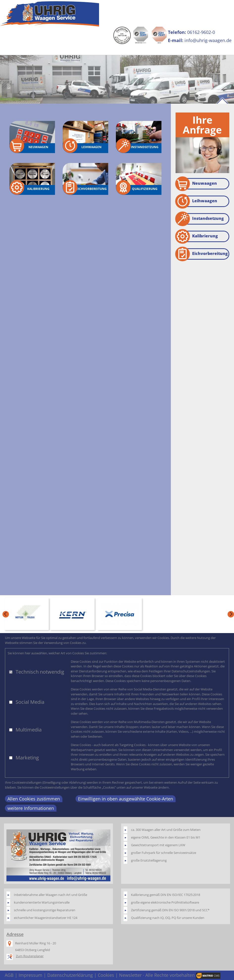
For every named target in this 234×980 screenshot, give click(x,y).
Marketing (27, 758)
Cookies (106, 975)
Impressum (30, 975)
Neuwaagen (196, 184)
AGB (9, 975)
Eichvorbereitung (202, 254)
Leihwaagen (196, 201)
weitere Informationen (31, 808)
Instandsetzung (200, 219)
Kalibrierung (197, 236)
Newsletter (130, 975)
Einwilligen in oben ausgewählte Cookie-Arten (126, 799)
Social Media (30, 702)
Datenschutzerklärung (70, 975)
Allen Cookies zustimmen (34, 799)
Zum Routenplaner (30, 956)
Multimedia (29, 730)
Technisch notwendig (40, 672)
